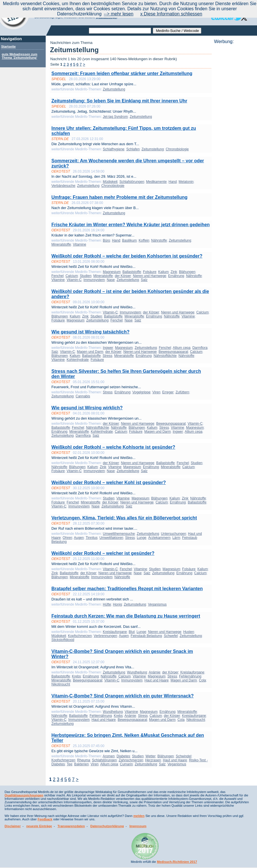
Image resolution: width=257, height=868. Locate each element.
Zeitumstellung (114, 89)
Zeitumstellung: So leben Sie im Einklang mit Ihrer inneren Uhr (119, 101)
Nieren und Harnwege (149, 276)
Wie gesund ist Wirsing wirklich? (87, 408)
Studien (86, 276)
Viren (156, 392)
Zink (174, 272)
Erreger (168, 392)
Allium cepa (182, 348)
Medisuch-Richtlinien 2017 (177, 862)
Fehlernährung (190, 676)
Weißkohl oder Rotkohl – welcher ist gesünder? (103, 553)
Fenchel (58, 276)
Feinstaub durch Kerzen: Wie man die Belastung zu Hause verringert (126, 616)
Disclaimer (13, 826)
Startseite (8, 46)
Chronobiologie (177, 149)
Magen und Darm (90, 352)
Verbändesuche (63, 186)
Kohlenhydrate (78, 360)
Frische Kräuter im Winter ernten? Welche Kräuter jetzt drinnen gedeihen (130, 225)
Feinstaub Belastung (146, 636)
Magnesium (112, 272)
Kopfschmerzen (80, 636)
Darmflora (200, 348)
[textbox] (120, 31)
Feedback (45, 819)
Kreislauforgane (115, 632)
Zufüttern (182, 392)
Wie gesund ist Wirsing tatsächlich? (91, 332)
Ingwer (108, 348)
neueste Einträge (39, 826)
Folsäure (150, 272)
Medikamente (156, 182)
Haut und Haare (157, 680)
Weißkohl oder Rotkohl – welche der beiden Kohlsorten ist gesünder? (127, 256)
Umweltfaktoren (111, 538)
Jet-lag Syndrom (115, 117)
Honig (117, 604)
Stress (107, 356)
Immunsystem (94, 280)
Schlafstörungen (132, 182)
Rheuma (84, 760)
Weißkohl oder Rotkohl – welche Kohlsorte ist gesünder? (113, 447)
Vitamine (79, 244)
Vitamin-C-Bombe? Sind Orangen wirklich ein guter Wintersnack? (123, 696)
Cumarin (126, 764)
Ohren (67, 538)
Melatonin (186, 182)
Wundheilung (137, 672)
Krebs (76, 676)
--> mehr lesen (119, 14)
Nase (111, 280)
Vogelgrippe (141, 392)
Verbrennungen (105, 636)
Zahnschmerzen (131, 760)
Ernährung (176, 276)
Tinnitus (92, 538)
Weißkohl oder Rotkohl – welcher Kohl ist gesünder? (109, 482)
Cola (203, 680)
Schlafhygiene (114, 149)
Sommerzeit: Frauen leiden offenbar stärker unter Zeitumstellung (122, 73)
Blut (132, 632)
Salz (144, 280)
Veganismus (157, 604)
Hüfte (107, 604)
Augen (79, 538)
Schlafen (133, 149)
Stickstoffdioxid (63, 640)
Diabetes (123, 756)
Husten (189, 632)
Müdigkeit (110, 182)
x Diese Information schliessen (171, 14)
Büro (106, 240)
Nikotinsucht (61, 684)
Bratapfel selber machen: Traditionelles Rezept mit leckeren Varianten (127, 589)
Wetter (151, 756)
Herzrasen (153, 760)
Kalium (163, 272)
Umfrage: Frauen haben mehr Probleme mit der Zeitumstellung (120, 197)
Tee (70, 764)
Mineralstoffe (61, 244)
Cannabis (83, 396)
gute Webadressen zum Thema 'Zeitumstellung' (20, 56)
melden (139, 816)
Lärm (176, 538)
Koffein (144, 240)
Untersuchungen (174, 534)
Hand (173, 182)
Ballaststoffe (132, 272)
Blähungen (187, 272)
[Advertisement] (234, 62)
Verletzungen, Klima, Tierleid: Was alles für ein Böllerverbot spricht (124, 518)
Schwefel (171, 636)
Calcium (72, 276)
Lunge (141, 538)
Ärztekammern (159, 538)
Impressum (138, 826)
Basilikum (129, 240)
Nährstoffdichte (165, 356)
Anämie (155, 672)
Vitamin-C (74, 280)
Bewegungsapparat (173, 352)
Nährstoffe (159, 240)
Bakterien (82, 764)
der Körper (123, 276)
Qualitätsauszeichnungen (24, 795)
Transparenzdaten (71, 826)
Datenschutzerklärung (107, 826)
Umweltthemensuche (119, 534)
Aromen (109, 756)
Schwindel (183, 756)
